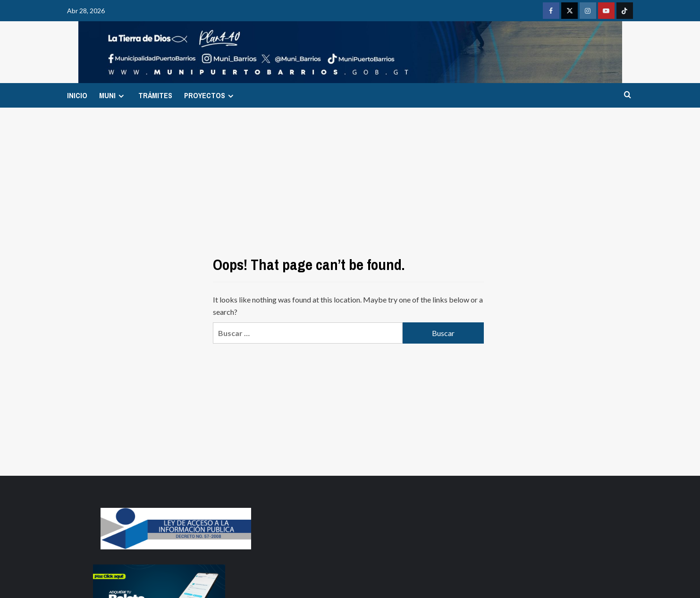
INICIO (77, 95)
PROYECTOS (210, 95)
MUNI (113, 95)
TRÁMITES (155, 95)
